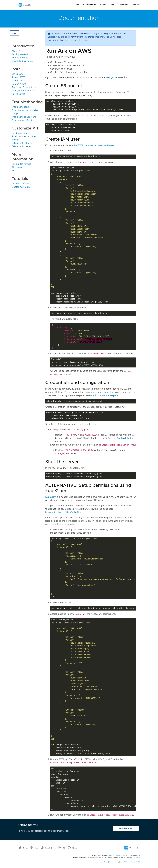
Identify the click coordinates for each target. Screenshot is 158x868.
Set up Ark (17, 74)
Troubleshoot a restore (24, 117)
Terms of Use (103, 862)
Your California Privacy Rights (130, 862)
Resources (136, 5)
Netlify (138, 858)
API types (17, 167)
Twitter (25, 848)
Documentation (90, 5)
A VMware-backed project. (125, 855)
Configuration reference (24, 91)
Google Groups (51, 848)
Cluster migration (21, 187)
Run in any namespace (24, 137)
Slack (37, 848)
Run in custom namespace (104, 396)
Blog (112, 5)
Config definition (126, 438)
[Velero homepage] (25, 5)
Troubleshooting (20, 107)
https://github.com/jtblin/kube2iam (64, 512)
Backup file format (21, 164)
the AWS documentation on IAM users (94, 146)
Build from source (21, 133)
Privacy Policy (114, 862)
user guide (111, 78)
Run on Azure (19, 84)
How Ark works (20, 58)
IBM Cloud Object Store (24, 87)
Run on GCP (18, 81)
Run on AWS (18, 77)
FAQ (14, 171)
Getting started (20, 55)
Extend (15, 140)
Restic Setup (18, 94)
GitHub (75, 848)
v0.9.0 (14, 33)
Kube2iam (51, 497)
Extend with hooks (21, 146)
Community (123, 5)
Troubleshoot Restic (22, 120)
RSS (64, 848)
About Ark (17, 51)
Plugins (103, 5)
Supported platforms (23, 61)
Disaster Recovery (21, 184)
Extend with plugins (22, 143)
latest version (81, 40)
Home (76, 5)
